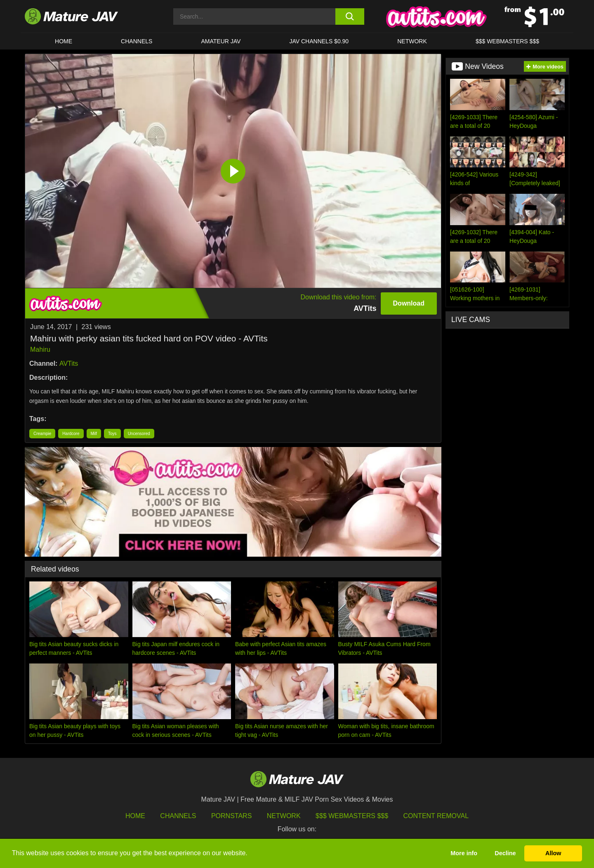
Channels (178, 816)
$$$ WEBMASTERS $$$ (507, 41)
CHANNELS (137, 41)
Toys (112, 434)
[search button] (350, 16)
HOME (64, 41)
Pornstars (231, 816)
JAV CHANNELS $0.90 (319, 41)
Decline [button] (505, 853)
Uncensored (139, 434)
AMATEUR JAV (221, 41)
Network (412, 41)
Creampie (42, 434)
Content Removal (436, 816)
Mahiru (40, 349)
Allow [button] (553, 853)
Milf (94, 434)
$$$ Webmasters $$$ (352, 816)
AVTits (69, 363)
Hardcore (71, 434)
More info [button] (464, 853)
